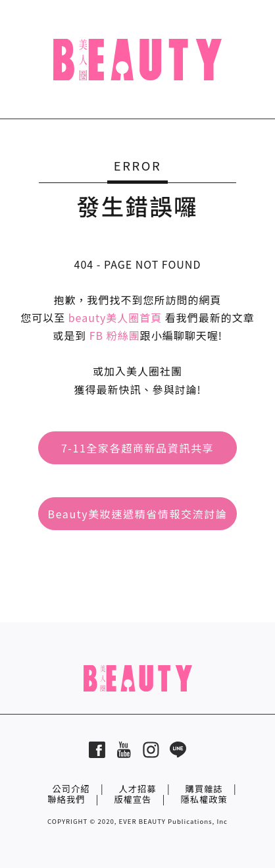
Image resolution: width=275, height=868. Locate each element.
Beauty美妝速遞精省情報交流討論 (138, 514)
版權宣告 (133, 799)
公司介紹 (71, 789)
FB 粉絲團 (115, 335)
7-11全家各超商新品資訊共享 (137, 448)
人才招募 (137, 789)
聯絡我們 (66, 799)
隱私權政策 (204, 799)
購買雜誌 (204, 789)
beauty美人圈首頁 (115, 317)
